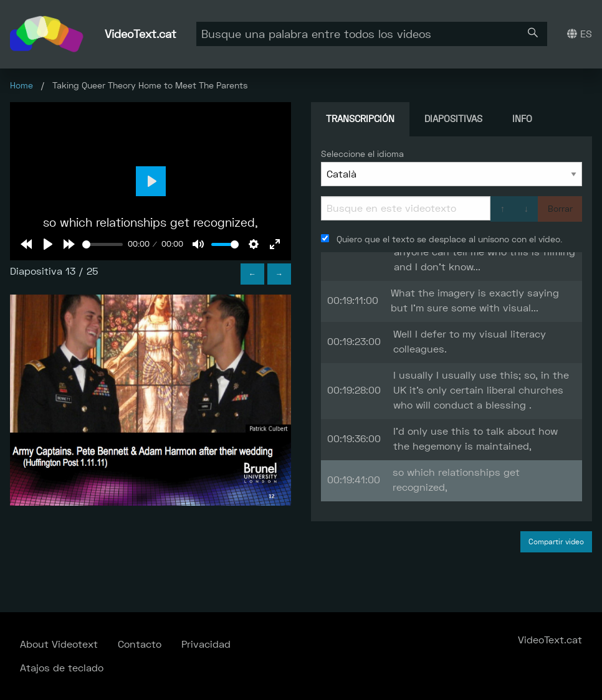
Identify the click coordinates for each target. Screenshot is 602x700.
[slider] (103, 244)
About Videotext (59, 644)
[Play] (48, 244)
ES (580, 34)
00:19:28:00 (354, 390)
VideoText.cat (141, 34)
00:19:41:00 (354, 480)
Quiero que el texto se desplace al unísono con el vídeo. (442, 239)
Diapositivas (453, 119)
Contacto (140, 644)
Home (21, 85)
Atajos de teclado (62, 668)
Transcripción (360, 119)
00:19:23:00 (354, 342)
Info (522, 119)
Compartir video (556, 542)
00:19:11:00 (353, 300)
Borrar (560, 209)
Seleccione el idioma (362, 154)
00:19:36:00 (354, 439)
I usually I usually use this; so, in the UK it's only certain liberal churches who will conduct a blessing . (481, 390)
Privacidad (206, 644)
